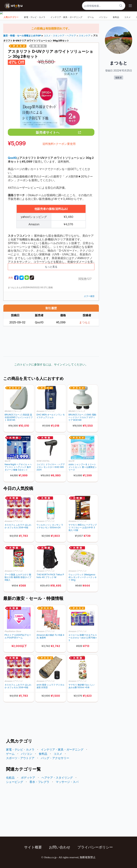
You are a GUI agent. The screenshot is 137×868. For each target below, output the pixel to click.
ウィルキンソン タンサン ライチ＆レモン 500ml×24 (50, 526)
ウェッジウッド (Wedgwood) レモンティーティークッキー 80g (83, 577)
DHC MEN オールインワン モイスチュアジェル (51, 416)
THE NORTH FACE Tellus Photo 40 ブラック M (50, 576)
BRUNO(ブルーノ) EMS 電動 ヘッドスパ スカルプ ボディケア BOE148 (82, 417)
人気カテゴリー (11, 17)
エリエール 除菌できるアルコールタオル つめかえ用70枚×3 (83, 638)
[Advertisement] (51, 341)
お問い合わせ (60, 847)
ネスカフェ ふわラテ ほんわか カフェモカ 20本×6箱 (18, 526)
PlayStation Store (13, 631)
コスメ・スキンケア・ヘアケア (60, 36)
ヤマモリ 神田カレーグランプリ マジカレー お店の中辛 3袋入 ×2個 (83, 527)
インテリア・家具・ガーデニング (66, 17)
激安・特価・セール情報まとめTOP (22, 36)
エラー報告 (89, 296)
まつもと (85, 322)
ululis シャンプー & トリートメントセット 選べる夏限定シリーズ (83, 467)
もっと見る (51, 267)
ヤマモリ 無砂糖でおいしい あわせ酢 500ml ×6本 (82, 686)
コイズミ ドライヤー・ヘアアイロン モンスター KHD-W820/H (51, 467)
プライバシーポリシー (95, 847)
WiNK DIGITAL (43, 461)
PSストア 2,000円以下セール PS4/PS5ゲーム (18, 636)
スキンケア (85, 36)
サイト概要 (33, 847)
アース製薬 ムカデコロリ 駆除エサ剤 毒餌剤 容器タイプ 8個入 (18, 577)
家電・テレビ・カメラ (35, 17)
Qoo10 (8, 461)
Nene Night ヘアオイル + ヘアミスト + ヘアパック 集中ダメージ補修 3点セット (18, 467)
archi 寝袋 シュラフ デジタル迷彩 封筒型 (50, 686)
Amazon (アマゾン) (45, 411)
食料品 (116, 17)
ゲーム (91, 17)
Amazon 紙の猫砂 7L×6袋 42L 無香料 (50, 636)
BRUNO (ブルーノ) (13, 411)
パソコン (103, 17)
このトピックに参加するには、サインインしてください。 (51, 364)
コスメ (127, 17)
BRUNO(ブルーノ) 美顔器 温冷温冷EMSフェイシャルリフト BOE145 (19, 417)
